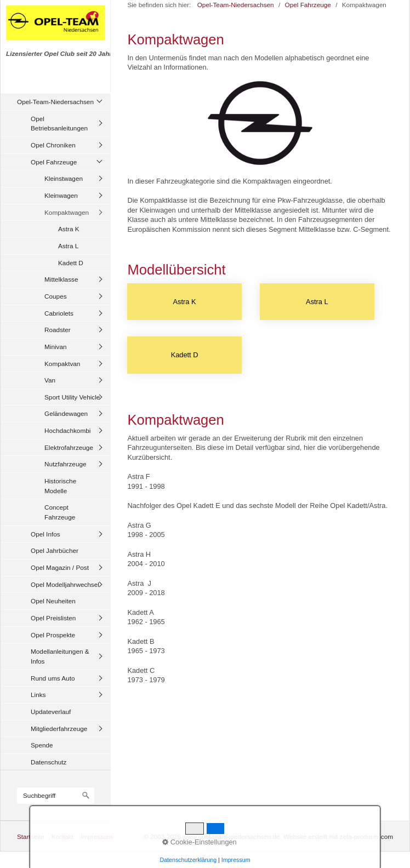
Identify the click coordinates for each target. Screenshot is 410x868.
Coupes (56, 296)
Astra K (69, 229)
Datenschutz (49, 762)
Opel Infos (45, 534)
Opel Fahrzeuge (54, 162)
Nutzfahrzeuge (66, 464)
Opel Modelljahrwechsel (65, 584)
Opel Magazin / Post (60, 567)
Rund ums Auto (53, 678)
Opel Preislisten (53, 618)
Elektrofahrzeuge (69, 447)
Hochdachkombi (67, 430)
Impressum (96, 836)
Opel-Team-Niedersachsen (55, 102)
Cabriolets (59, 313)
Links (38, 695)
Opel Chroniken (53, 145)
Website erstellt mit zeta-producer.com (338, 836)
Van (50, 380)
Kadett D (71, 263)
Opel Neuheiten (53, 601)
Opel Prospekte (53, 635)
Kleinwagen (61, 195)
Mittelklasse (61, 279)
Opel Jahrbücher (55, 550)
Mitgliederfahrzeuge (59, 729)
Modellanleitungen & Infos (60, 656)
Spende (42, 745)
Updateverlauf (51, 712)
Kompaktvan (62, 364)
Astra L (68, 246)
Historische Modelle (60, 486)
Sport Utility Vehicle (72, 397)
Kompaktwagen (67, 212)
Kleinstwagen (64, 178)
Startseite (31, 836)
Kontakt (62, 836)
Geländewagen (66, 413)
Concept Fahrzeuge (60, 512)
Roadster (58, 330)
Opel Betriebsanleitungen (59, 124)
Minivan (56, 347)
